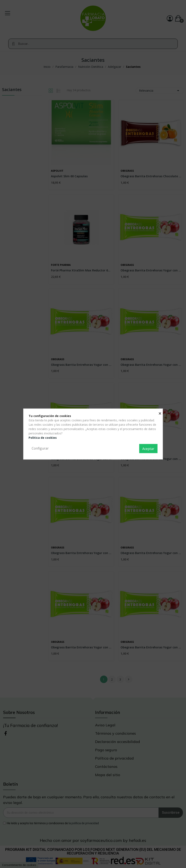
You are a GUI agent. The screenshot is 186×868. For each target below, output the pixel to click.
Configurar (40, 448)
